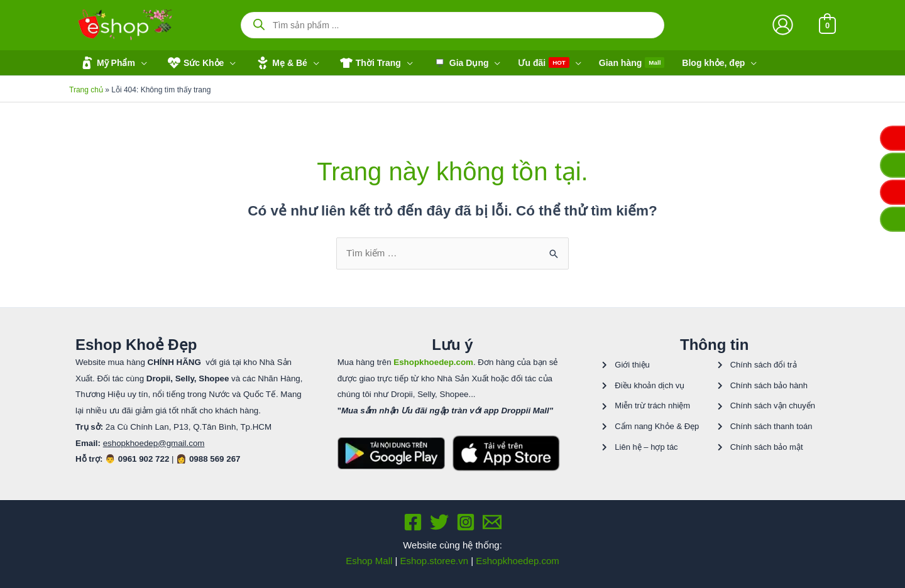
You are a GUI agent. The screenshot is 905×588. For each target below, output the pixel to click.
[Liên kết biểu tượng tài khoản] (783, 25)
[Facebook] (413, 522)
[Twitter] (439, 522)
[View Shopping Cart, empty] (827, 25)
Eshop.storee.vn (434, 561)
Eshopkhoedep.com (518, 561)
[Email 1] (492, 522)
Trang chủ (86, 90)
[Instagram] (466, 522)
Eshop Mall (369, 561)
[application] (141, 63)
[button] (112, 63)
